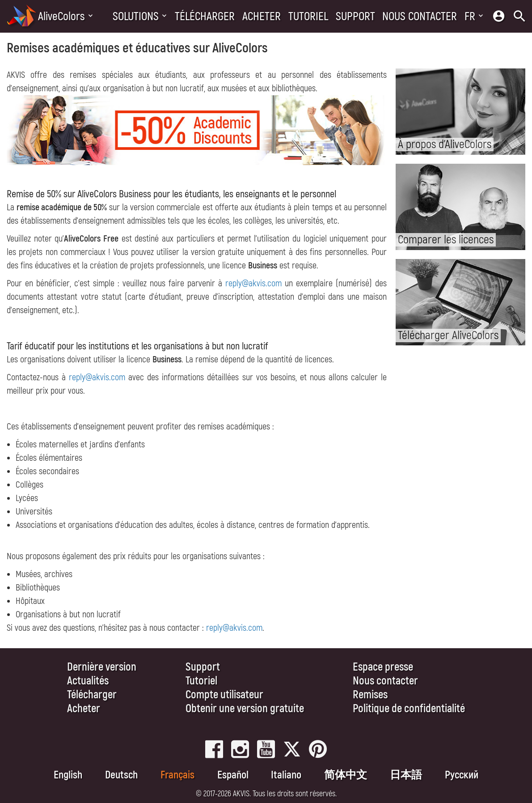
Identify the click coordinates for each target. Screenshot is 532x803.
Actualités (88, 681)
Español (233, 775)
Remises (370, 695)
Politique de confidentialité (409, 709)
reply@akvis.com (253, 283)
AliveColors (61, 17)
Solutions (136, 17)
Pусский (462, 775)
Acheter (262, 17)
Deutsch (121, 775)
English (68, 775)
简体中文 (346, 775)
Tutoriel (308, 17)
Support (355, 17)
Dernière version (102, 667)
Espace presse (383, 667)
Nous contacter (420, 17)
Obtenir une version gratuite (245, 709)
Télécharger (205, 17)
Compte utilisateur (224, 695)
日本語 (406, 775)
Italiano (286, 775)
